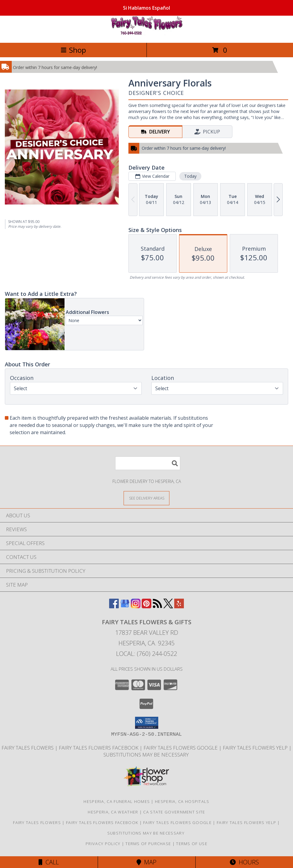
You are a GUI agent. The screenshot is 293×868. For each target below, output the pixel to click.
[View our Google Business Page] (125, 606)
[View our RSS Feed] (157, 606)
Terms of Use (192, 844)
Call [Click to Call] (49, 862)
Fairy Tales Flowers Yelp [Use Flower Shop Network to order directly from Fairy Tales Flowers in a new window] (256, 748)
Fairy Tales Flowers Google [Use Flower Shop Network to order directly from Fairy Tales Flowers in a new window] (181, 748)
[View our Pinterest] (146, 606)
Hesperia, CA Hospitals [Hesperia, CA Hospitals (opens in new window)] (182, 801)
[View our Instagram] (136, 606)
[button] (147, 723)
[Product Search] (148, 463)
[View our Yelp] (179, 606)
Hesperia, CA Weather (113, 812)
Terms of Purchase (148, 844)
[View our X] (168, 606)
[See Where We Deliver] (146, 498)
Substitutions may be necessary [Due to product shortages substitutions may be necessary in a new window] (147, 755)
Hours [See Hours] (244, 862)
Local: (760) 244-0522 (146, 654)
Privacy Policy (103, 844)
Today (190, 176)
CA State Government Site (174, 812)
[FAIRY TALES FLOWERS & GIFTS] (146, 34)
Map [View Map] (146, 862)
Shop (73, 50)
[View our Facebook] (114, 606)
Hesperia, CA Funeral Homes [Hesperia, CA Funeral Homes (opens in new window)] (117, 801)
